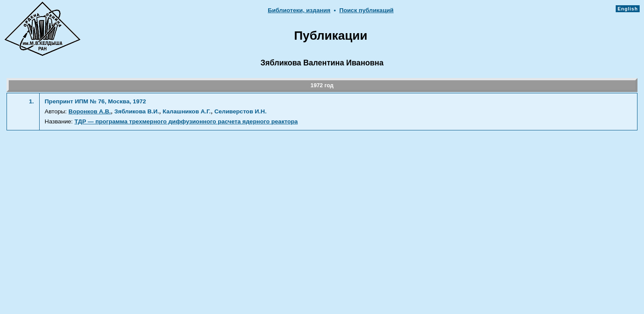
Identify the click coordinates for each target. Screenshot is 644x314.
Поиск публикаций (366, 10)
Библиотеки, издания (299, 10)
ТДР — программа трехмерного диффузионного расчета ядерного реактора (186, 121)
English (628, 9)
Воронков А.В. (89, 111)
